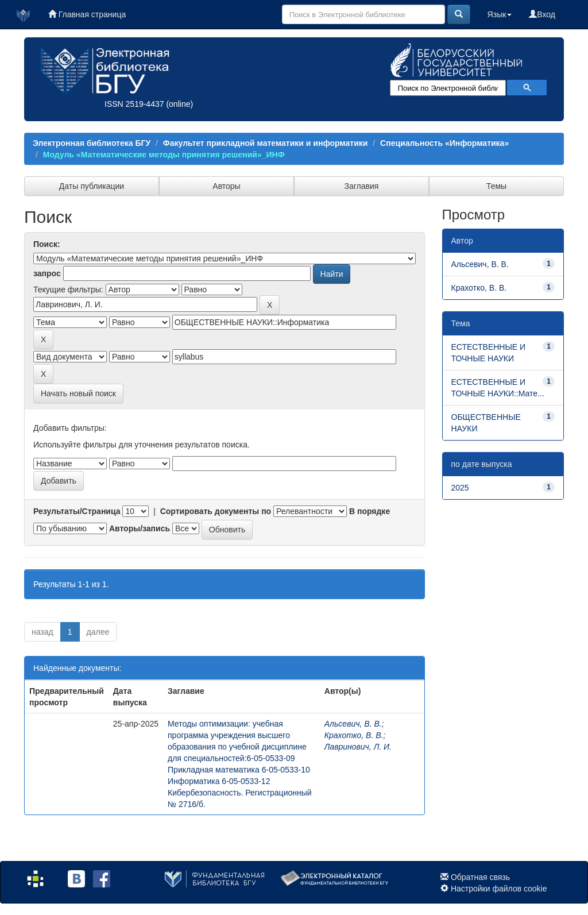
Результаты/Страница (77, 511)
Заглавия (362, 186)
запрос (47, 273)
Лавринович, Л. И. (358, 747)
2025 (460, 488)
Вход (542, 14)
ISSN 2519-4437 (134, 104)
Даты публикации (92, 186)
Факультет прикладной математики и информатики (266, 143)
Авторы (226, 186)
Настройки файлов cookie (499, 889)
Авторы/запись (140, 528)
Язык (500, 14)
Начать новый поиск (78, 393)
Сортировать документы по (216, 511)
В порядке (370, 511)
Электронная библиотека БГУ (92, 143)
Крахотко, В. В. (354, 735)
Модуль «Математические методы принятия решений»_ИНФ (164, 155)
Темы (496, 186)
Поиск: (47, 244)
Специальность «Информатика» (444, 143)
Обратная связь (480, 877)
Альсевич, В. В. (353, 724)
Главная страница (87, 14)
